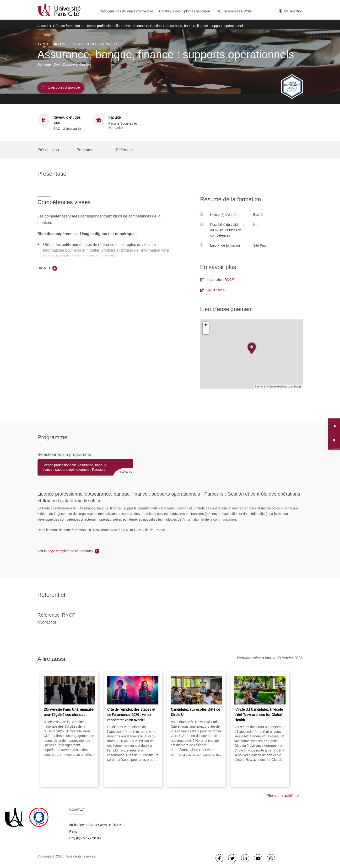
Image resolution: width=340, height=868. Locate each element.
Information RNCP (217, 280)
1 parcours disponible (61, 87)
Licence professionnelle (102, 26)
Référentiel (125, 150)
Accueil (43, 26)
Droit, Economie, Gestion (143, 26)
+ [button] (206, 325)
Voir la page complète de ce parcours (65, 551)
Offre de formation (67, 26)
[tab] (85, 470)
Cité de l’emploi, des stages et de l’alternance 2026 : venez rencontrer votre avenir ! (131, 714)
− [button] (206, 331)
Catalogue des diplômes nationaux (185, 11)
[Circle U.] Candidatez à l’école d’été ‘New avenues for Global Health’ (259, 714)
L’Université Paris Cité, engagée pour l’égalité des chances (69, 712)
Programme (87, 150)
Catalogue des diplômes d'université (126, 11)
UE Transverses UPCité (234, 11)
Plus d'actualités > (283, 796)
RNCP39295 (213, 290)
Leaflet (259, 386)
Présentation (48, 150)
